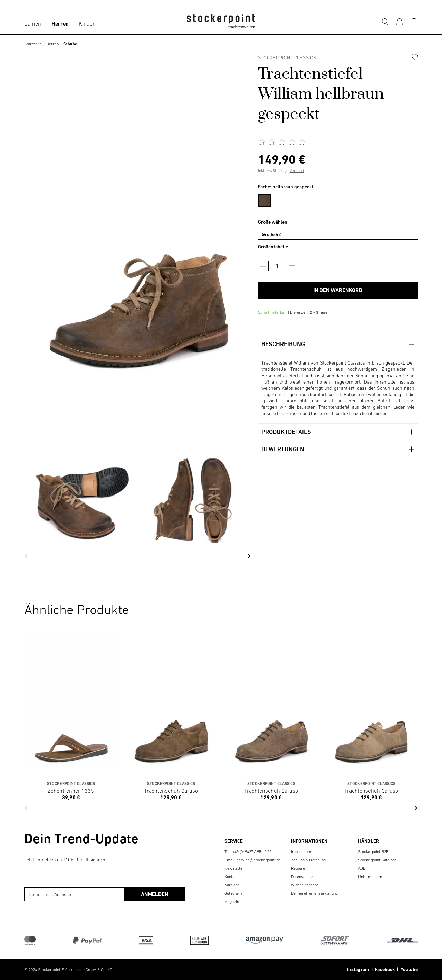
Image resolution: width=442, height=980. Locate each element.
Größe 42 (271, 234)
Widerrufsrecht (305, 885)
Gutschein (233, 893)
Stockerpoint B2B (373, 852)
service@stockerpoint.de (259, 860)
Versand (297, 171)
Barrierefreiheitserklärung (314, 893)
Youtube (408, 969)
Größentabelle (273, 247)
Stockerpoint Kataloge (377, 860)
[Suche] (385, 22)
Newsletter (234, 868)
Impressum (301, 852)
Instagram (358, 969)
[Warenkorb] (414, 22)
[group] (79, 467)
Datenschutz (302, 877)
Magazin (232, 902)
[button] (26, 556)
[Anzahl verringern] (263, 266)
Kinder (87, 23)
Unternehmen (370, 877)
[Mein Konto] (400, 22)
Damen (33, 23)
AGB (362, 868)
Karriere (232, 885)
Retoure (298, 868)
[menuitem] (268, 199)
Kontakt (231, 877)
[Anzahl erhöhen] (292, 266)
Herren (60, 24)
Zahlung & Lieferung (308, 860)
